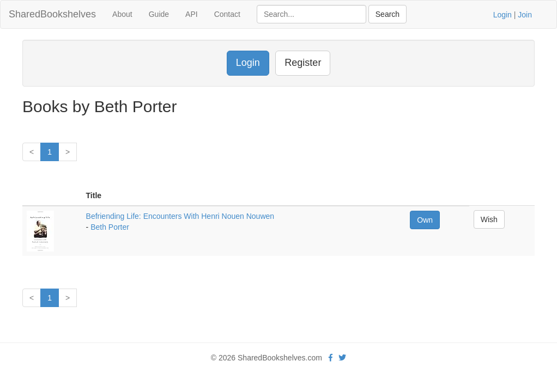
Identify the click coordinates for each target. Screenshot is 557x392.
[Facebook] (331, 358)
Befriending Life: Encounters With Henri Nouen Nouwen (180, 216)
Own (425, 220)
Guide (159, 14)
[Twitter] (342, 358)
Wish (489, 219)
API (192, 14)
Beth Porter (110, 227)
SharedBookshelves (52, 14)
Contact (227, 14)
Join (525, 15)
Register (303, 63)
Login (502, 15)
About (122, 14)
